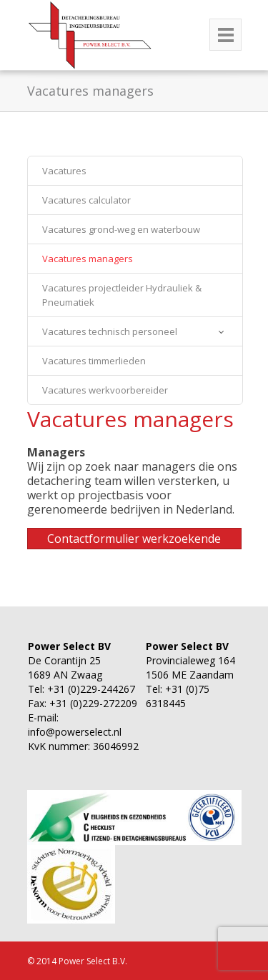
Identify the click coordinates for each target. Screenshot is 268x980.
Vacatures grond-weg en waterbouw (121, 229)
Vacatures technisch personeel (110, 331)
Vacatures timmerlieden (94, 361)
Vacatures (64, 171)
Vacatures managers (88, 259)
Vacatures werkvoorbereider (105, 390)
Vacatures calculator (86, 200)
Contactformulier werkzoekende (134, 539)
